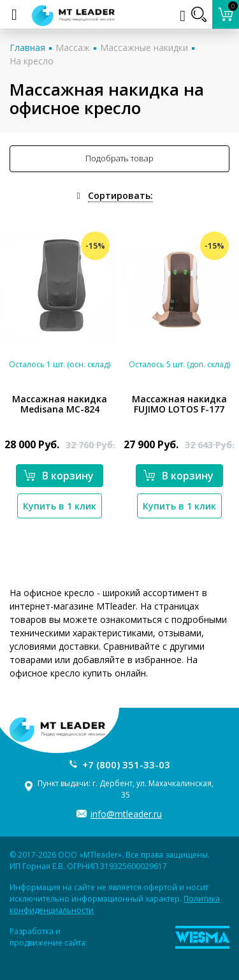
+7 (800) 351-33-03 (126, 764)
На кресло (32, 61)
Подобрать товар (119, 158)
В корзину (59, 476)
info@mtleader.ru (126, 814)
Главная (27, 48)
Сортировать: (120, 195)
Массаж (73, 48)
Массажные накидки (144, 48)
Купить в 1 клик (60, 506)
